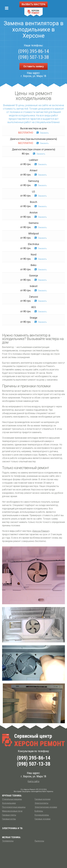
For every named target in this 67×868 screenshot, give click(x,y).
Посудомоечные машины (14, 807)
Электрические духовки (46, 807)
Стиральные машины (12, 799)
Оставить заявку (34, 66)
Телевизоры (8, 841)
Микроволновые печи (12, 811)
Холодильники (9, 803)
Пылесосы (39, 841)
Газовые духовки (43, 819)
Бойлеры (39, 811)
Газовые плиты (9, 815)
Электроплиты (41, 803)
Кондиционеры (42, 815)
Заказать (43, 133)
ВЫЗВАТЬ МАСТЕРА (34, 4)
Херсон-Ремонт (41, 531)
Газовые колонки (43, 799)
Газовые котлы (9, 819)
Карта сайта (33, 781)
